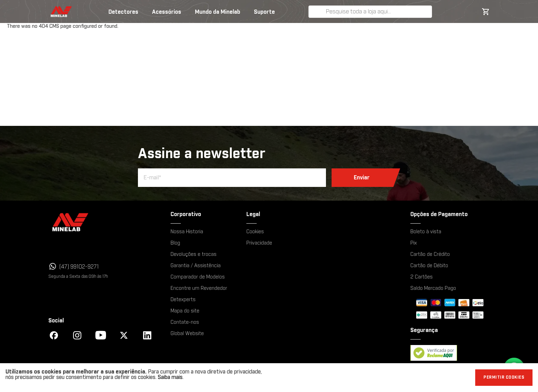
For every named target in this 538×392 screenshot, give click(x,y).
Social (56, 321)
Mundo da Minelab (218, 12)
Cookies (255, 232)
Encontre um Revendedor (199, 288)
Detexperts (183, 300)
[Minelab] (100, 222)
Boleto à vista (426, 232)
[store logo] (55, 12)
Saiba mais (170, 377)
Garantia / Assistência (196, 266)
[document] (269, 378)
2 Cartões (422, 277)
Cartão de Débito (429, 266)
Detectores (123, 12)
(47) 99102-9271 (79, 267)
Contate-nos (185, 322)
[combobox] (377, 12)
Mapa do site (185, 311)
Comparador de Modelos (198, 277)
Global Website (187, 334)
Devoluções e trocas (194, 254)
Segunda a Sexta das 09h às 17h (78, 276)
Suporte (264, 12)
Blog (175, 243)
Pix (414, 243)
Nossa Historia (187, 232)
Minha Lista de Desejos (464, 12)
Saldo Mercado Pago (433, 288)
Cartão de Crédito (430, 254)
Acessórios (167, 12)
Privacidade (259, 243)
